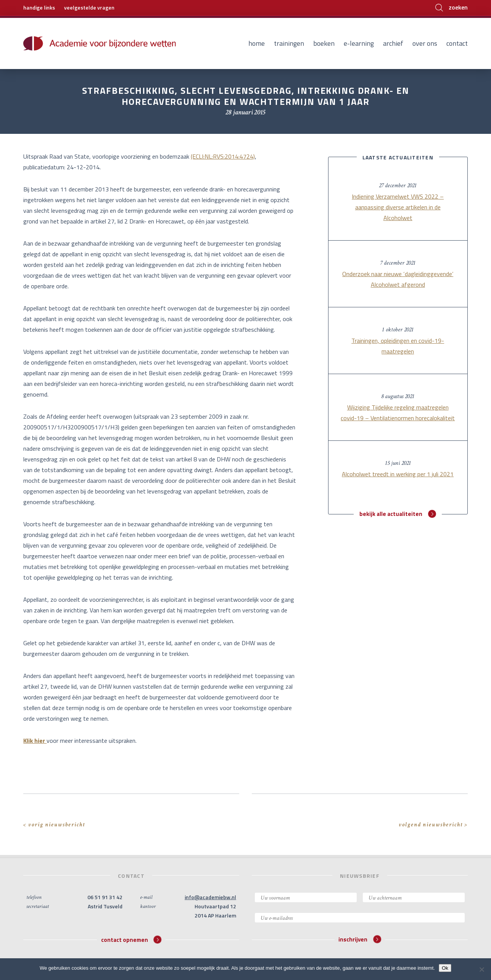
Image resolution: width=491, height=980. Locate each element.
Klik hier (35, 741)
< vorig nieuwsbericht (54, 825)
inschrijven (360, 939)
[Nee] (481, 969)
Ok (445, 968)
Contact (457, 43)
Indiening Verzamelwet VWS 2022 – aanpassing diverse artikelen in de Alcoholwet (398, 207)
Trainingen (289, 43)
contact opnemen (131, 939)
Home (257, 43)
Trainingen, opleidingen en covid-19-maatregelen (398, 346)
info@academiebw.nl (210, 897)
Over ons (425, 43)
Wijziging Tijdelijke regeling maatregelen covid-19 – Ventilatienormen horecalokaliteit (398, 413)
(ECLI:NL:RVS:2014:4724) (223, 156)
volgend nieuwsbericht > (433, 825)
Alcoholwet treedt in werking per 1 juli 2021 (398, 474)
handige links (39, 7)
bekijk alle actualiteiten (398, 514)
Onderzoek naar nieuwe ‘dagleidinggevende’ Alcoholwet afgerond (398, 279)
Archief (393, 43)
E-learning (359, 43)
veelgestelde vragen (89, 7)
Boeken (324, 43)
